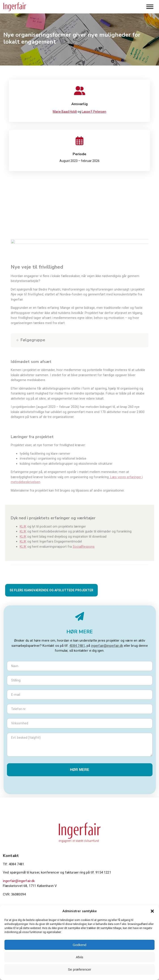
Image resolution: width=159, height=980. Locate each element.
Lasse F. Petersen (94, 112)
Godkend (79, 945)
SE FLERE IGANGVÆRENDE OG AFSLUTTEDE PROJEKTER (51, 590)
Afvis (79, 957)
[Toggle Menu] (150, 7)
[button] (152, 911)
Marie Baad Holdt (65, 112)
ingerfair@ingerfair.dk (107, 646)
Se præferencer (79, 969)
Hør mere (80, 770)
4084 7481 (77, 646)
